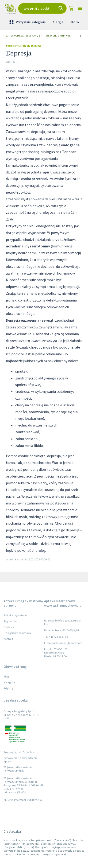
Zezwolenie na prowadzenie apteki (20, 760)
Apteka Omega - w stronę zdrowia (22, 36)
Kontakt (8, 639)
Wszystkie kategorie (28, 22)
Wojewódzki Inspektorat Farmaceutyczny (18, 769)
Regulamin (10, 621)
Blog (6, 676)
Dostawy (9, 627)
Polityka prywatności (16, 615)
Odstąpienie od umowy (17, 633)
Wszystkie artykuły (59, 36)
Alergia (58, 22)
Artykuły (9, 688)
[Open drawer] (80, 9)
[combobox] (42, 8)
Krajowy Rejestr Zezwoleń (19, 752)
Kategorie (9, 682)
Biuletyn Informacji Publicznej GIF (24, 800)
